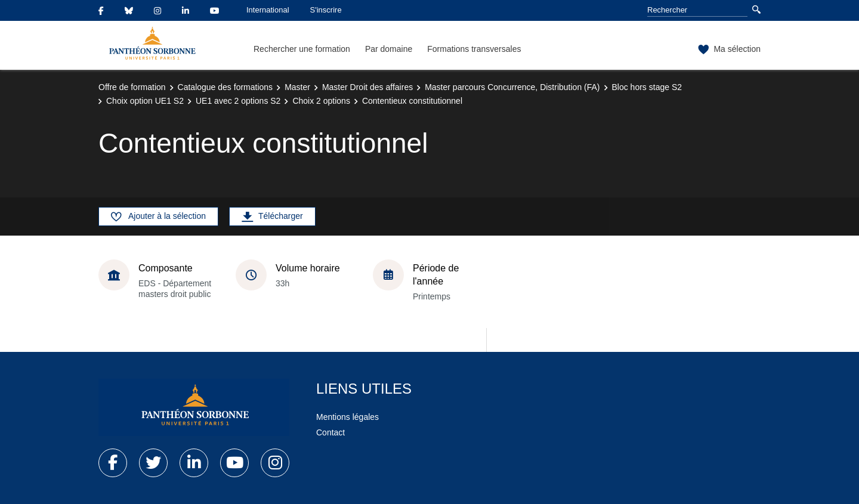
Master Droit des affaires (367, 87)
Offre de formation (132, 87)
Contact (330, 432)
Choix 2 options (321, 101)
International (268, 10)
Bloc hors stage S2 (647, 87)
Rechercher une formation (302, 49)
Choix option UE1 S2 (145, 101)
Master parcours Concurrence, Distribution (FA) (512, 87)
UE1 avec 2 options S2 (238, 101)
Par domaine (389, 49)
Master (297, 87)
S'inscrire (326, 10)
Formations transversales (474, 49)
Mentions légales (347, 417)
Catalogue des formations (225, 87)
